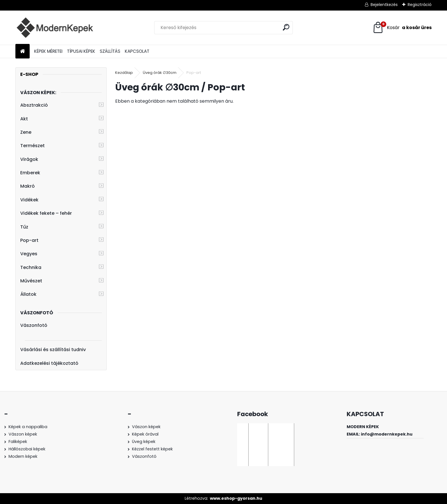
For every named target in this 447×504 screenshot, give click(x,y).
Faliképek (18, 442)
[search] (286, 27)
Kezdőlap (124, 73)
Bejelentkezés (384, 5)
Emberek (30, 173)
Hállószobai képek (27, 449)
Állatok (28, 294)
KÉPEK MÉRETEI (48, 51)
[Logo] (55, 28)
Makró (28, 186)
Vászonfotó (34, 325)
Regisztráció (420, 5)
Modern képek (23, 456)
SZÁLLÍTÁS (110, 51)
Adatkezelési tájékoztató (49, 363)
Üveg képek (144, 442)
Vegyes (29, 254)
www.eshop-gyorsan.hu (236, 498)
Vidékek (29, 200)
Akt (24, 119)
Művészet (31, 281)
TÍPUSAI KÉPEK (81, 51)
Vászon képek (23, 434)
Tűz (24, 227)
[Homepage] (23, 51)
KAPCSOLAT (137, 51)
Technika (31, 267)
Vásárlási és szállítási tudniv (53, 350)
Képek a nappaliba (28, 427)
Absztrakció (34, 105)
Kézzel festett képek (152, 449)
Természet (32, 146)
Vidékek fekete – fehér (46, 213)
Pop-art (29, 240)
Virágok (29, 159)
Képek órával (145, 434)
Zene (26, 132)
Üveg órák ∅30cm (160, 73)
